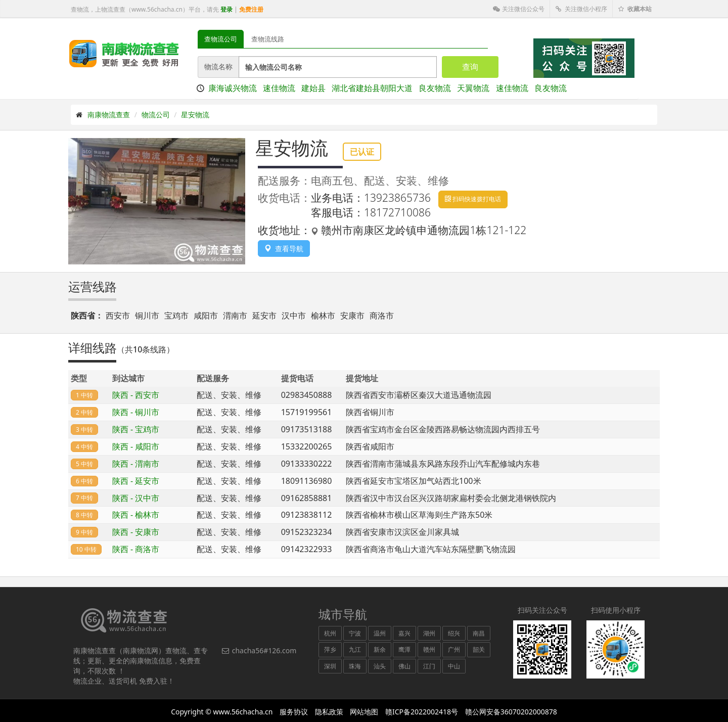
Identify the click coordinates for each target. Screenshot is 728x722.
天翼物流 (473, 88)
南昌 (479, 633)
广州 (454, 649)
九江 (355, 649)
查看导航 (284, 249)
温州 (380, 633)
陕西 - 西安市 (136, 395)
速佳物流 (279, 88)
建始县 (313, 88)
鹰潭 (404, 649)
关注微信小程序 (581, 9)
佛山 (404, 666)
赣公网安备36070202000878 (511, 712)
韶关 (479, 649)
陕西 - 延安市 (136, 481)
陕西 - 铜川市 (136, 412)
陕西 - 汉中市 (136, 498)
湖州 (429, 633)
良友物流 (435, 88)
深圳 (330, 666)
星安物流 (195, 115)
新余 (380, 649)
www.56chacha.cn (243, 712)
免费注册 (251, 9)
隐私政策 (329, 712)
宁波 (355, 633)
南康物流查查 (109, 115)
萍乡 (330, 649)
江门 (429, 666)
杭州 (330, 633)
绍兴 (454, 633)
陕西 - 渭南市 (136, 464)
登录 (226, 9)
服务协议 (294, 712)
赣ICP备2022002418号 (422, 712)
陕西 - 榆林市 (136, 515)
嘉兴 (404, 633)
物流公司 (156, 115)
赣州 (429, 649)
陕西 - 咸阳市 (136, 446)
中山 (454, 666)
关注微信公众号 (519, 9)
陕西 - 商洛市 (136, 549)
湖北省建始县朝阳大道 (372, 88)
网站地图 (364, 712)
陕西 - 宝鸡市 (136, 429)
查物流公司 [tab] (221, 39)
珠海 (355, 666)
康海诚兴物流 (233, 88)
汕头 (380, 666)
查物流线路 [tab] (268, 39)
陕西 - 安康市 (136, 532)
